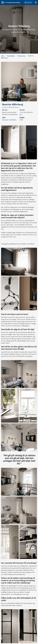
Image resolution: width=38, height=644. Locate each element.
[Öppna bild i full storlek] (10, 142)
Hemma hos (22, 56)
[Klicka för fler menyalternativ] (36, 2)
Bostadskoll (11, 56)
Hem (3, 56)
